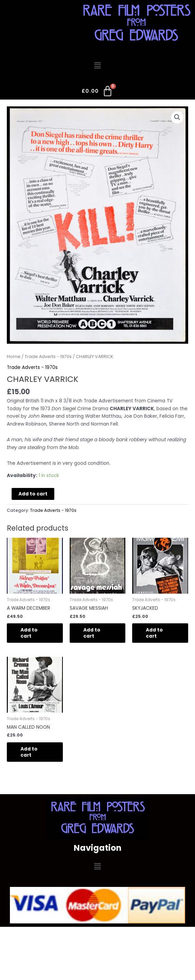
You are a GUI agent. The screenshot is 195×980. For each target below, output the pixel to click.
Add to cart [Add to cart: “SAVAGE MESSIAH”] (92, 633)
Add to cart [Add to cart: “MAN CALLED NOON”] (29, 752)
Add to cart (33, 494)
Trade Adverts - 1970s (48, 357)
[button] (97, 65)
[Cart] (97, 92)
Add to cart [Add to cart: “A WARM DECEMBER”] (29, 633)
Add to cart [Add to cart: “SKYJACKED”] (154, 633)
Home (14, 357)
